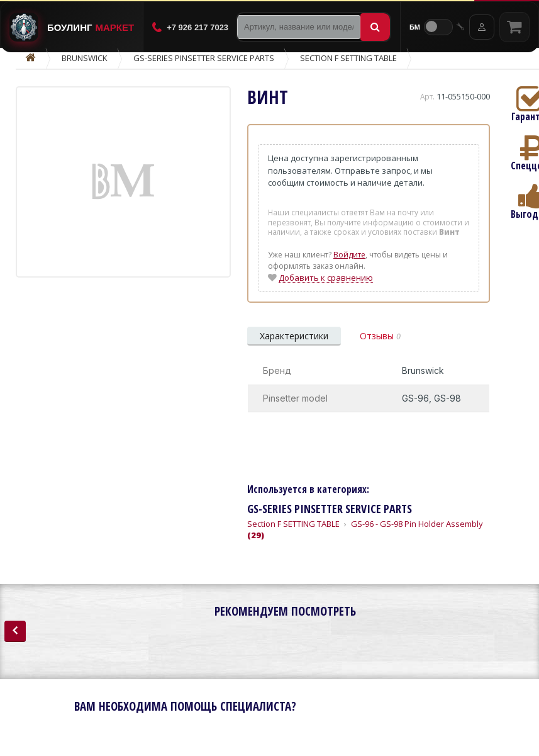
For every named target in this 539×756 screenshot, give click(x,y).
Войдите (349, 255)
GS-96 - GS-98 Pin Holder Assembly (365, 529)
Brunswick (85, 58)
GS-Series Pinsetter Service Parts (204, 58)
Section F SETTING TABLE (348, 58)
